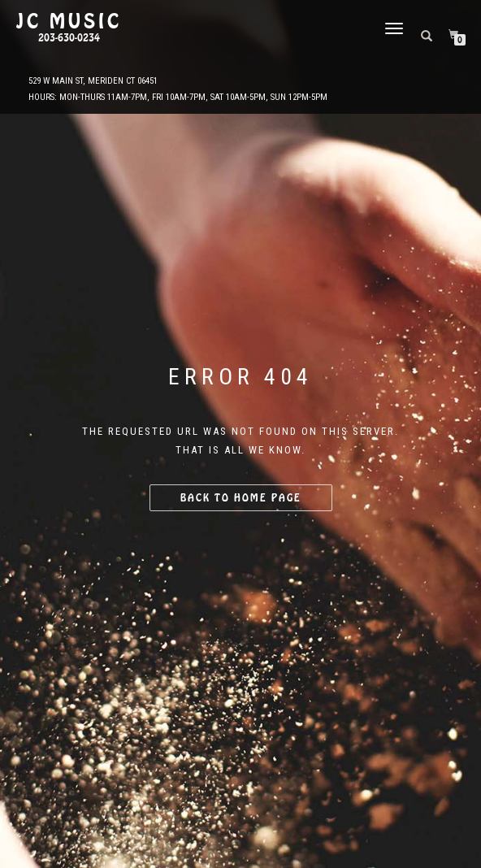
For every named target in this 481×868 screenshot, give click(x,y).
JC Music (69, 22)
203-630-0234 (69, 38)
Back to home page (241, 498)
